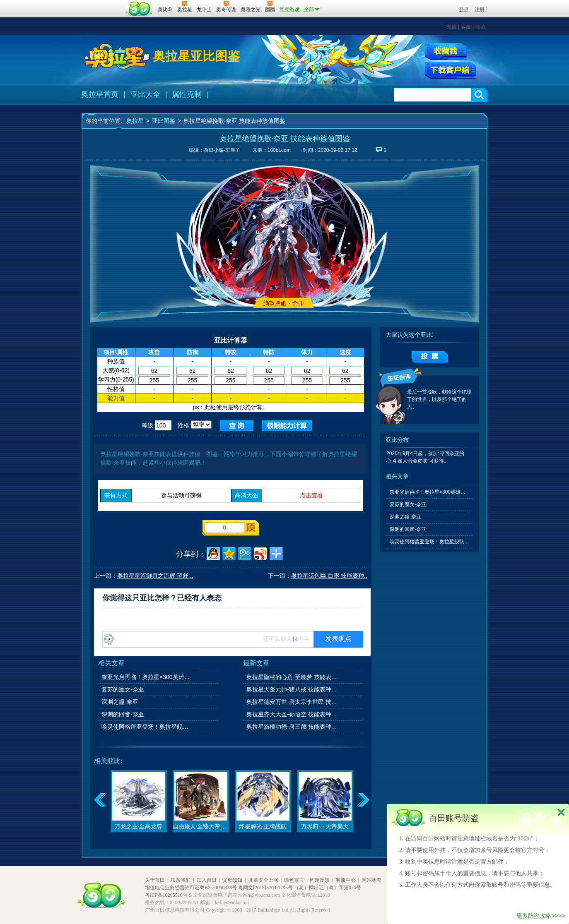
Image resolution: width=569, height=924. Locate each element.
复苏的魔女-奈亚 (123, 689)
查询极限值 (287, 426)
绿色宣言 (294, 880)
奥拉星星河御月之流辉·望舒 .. (155, 576)
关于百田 (155, 880)
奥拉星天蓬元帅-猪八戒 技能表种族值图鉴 (292, 689)
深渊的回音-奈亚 (123, 714)
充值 (451, 27)
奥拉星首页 (100, 94)
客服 (466, 27)
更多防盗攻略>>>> (541, 916)
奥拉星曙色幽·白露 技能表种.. (329, 576)
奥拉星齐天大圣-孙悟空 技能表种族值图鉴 (292, 714)
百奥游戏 (102, 4)
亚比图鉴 (164, 121)
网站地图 (371, 880)
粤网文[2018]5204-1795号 (265, 888)
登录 (464, 10)
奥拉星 (135, 121)
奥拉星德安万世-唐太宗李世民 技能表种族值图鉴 (292, 702)
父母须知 (232, 880)
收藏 (480, 27)
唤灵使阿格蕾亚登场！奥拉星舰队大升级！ (147, 727)
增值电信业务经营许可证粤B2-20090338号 (191, 888)
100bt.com (279, 150)
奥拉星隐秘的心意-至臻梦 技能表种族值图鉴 (292, 677)
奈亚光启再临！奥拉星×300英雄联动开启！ (147, 677)
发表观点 (338, 639)
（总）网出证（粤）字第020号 (328, 888)
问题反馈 (320, 880)
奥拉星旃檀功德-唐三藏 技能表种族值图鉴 (292, 727)
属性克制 (187, 94)
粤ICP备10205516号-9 (168, 895)
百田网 (139, 9)
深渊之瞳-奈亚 (120, 702)
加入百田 (207, 880)
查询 (237, 426)
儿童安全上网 (263, 880)
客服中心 (346, 880)
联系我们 (181, 880)
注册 (480, 10)
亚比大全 (145, 94)
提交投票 (430, 357)
